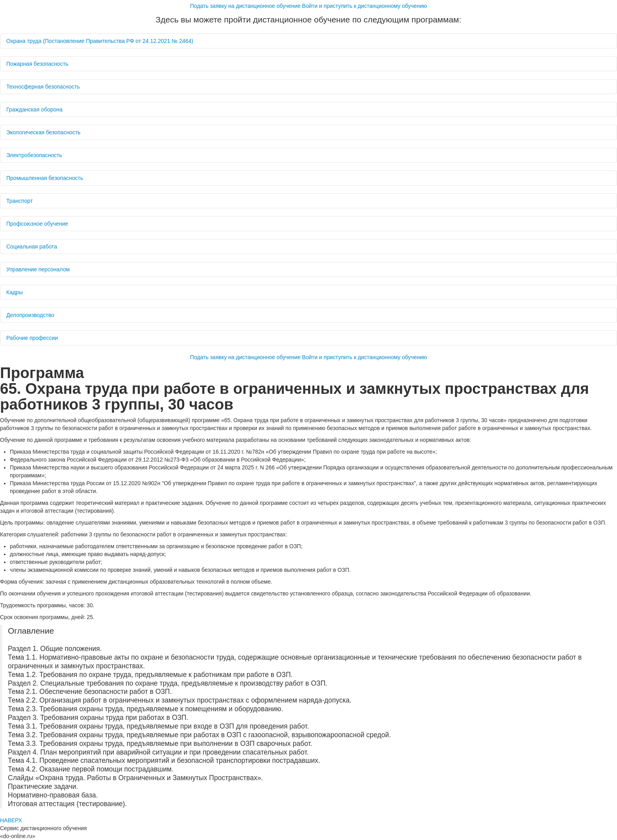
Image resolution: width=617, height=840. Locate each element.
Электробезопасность (35, 155)
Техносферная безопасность (44, 87)
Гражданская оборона (35, 109)
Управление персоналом (39, 269)
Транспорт (20, 201)
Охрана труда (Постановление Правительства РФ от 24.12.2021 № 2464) (101, 41)
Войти (365, 6)
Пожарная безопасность (38, 64)
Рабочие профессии (33, 338)
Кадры (15, 292)
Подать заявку (245, 6)
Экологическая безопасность (44, 132)
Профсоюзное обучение (38, 224)
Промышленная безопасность (45, 178)
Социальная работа (32, 247)
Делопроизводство (31, 315)
